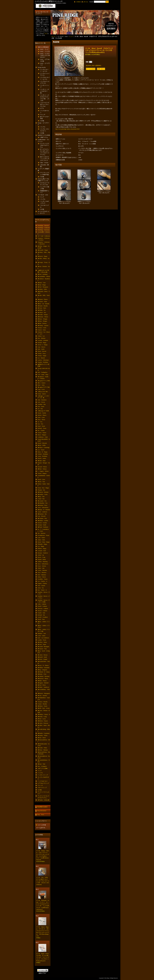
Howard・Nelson (42, 467)
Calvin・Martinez (42, 570)
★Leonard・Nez (42, 501)
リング (42, 197)
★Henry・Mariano (43, 750)
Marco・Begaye (42, 435)
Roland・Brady (42, 559)
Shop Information (42, 811)
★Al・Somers (42, 383)
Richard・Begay (42, 343)
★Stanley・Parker (43, 735)
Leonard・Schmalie (43, 340)
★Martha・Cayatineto (44, 733)
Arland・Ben (41, 499)
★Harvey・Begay (42, 256)
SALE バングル (45, 51)
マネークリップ (42, 788)
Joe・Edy (40, 409)
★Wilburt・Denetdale (44, 668)
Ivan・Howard (42, 516)
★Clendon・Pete (42, 518)
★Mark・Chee (42, 283)
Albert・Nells (41, 540)
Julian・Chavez (42, 577)
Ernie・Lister (41, 417)
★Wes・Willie (42, 445)
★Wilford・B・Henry (44, 672)
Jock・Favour (41, 402)
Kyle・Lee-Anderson (43, 638)
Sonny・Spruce (42, 394)
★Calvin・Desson (43, 655)
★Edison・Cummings (44, 447)
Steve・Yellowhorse (43, 564)
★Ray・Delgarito (42, 670)
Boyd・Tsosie (41, 426)
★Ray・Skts (41, 497)
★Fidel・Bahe (42, 461)
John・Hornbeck (42, 400)
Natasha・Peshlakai (43, 362)
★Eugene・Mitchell (43, 683)
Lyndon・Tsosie (42, 640)
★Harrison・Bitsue (43, 678)
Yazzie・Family (42, 413)
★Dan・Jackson (42, 323)
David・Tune (41, 619)
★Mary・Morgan (42, 321)
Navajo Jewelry (42, 67)
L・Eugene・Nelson (43, 471)
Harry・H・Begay (43, 452)
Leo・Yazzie (41, 450)
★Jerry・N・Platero (43, 665)
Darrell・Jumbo (42, 458)
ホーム (53, 36)
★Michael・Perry (42, 505)
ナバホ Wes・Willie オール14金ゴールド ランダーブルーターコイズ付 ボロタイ (43, 881)
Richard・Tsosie (42, 428)
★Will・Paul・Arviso (44, 708)
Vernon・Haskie (42, 433)
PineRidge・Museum (43, 225)
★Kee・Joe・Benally (44, 304)
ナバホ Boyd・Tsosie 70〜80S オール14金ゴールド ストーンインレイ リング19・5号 (43, 957)
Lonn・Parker (41, 538)
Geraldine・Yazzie (43, 579)
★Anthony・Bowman (44, 676)
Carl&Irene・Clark (43, 437)
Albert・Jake (41, 568)
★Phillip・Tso (42, 310)
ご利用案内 (78, 2)
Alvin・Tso (41, 588)
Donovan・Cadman (43, 608)
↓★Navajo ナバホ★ (43, 411)
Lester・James (41, 636)
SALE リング (44, 49)
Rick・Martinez (42, 575)
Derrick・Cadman (42, 611)
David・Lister (41, 479)
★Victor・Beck (42, 308)
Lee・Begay (41, 546)
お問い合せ (86, 2)
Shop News (41, 815)
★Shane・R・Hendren (44, 510)
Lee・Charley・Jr (42, 581)
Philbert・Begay (42, 548)
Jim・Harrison (41, 533)
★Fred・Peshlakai (43, 274)
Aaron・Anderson (42, 512)
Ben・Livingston (42, 766)
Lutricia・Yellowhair (43, 360)
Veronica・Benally (43, 702)
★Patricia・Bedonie (43, 492)
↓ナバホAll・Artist (43, 195)
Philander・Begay (42, 544)
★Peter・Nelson (42, 469)
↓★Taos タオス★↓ (43, 392)
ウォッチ (43, 115)
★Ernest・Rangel (42, 659)
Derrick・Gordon (42, 523)
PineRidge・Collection (44, 228)
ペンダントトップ (43, 775)
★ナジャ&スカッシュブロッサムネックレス (45, 159)
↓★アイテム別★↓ (43, 768)
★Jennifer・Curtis (43, 494)
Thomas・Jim (41, 490)
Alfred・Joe (41, 555)
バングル (43, 127)
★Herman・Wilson (43, 317)
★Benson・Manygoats (44, 693)
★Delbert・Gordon (43, 521)
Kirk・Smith (41, 349)
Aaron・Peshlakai (42, 456)
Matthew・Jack (42, 633)
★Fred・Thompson (43, 287)
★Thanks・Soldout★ (44, 800)
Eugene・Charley (42, 583)
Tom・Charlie (41, 586)
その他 (42, 121)
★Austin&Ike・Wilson (44, 276)
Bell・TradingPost (43, 372)
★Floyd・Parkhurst (43, 527)
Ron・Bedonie (42, 338)
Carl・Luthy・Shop (43, 374)
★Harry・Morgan (42, 319)
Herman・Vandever (43, 553)
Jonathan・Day (42, 404)
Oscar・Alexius (42, 566)
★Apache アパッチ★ (44, 381)
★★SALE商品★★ (43, 47)
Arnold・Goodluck (43, 617)
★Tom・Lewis (42, 719)
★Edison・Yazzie (42, 706)
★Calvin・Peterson (43, 723)
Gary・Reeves (41, 347)
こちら (46, 33)
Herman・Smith (42, 525)
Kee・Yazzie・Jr (42, 590)
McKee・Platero (42, 415)
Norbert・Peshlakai (43, 454)
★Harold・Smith (42, 657)
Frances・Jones (42, 330)
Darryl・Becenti (42, 351)
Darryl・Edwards (42, 443)
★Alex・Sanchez (42, 696)
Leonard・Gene (42, 551)
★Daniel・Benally (43, 306)
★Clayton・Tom (42, 649)
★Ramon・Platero (43, 299)
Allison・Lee (41, 336)
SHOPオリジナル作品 (44, 135)
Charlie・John (41, 613)
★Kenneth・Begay (43, 250)
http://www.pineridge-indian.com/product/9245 (67, 129)
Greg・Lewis (41, 389)
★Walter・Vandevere (43, 687)
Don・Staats (41, 406)
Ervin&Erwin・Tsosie (43, 535)
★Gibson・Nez (42, 312)
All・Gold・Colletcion (44, 236)
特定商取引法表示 (42, 807)
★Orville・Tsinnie (43, 315)
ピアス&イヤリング (43, 783)
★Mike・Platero (42, 681)
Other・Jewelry (44, 163)
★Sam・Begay (42, 285)
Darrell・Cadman (42, 606)
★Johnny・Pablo (42, 289)
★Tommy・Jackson (43, 326)
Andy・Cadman (42, 604)
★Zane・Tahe (41, 764)
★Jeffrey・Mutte (42, 642)
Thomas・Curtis (42, 328)
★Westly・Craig (42, 717)
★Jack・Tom (41, 482)
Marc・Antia (41, 385)
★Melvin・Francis (43, 721)
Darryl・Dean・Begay (44, 542)
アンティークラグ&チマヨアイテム (45, 145)
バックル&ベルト (43, 781)
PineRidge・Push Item (44, 230)
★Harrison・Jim (42, 514)
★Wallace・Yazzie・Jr (44, 714)
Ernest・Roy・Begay (43, 488)
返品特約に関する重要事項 (93, 66)
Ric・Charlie (41, 430)
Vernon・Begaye (42, 473)
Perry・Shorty (41, 420)
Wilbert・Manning (43, 562)
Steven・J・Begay (43, 345)
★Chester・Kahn (42, 302)
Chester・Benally (42, 704)
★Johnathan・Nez (43, 503)
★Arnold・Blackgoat (43, 647)
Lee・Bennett (41, 358)
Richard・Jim (41, 615)
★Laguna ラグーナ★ (44, 387)
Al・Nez (40, 422)
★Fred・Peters (42, 685)
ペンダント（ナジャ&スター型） (45, 91)
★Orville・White (42, 748)
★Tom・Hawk (42, 738)
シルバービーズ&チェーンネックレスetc (45, 104)
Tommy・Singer (42, 356)
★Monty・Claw (42, 674)
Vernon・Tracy (42, 353)
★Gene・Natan (42, 644)
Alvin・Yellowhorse (43, 507)
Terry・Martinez (42, 572)
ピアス (42, 108)
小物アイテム (44, 137)
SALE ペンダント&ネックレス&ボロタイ (45, 55)
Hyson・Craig (41, 557)
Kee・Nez (40, 424)
